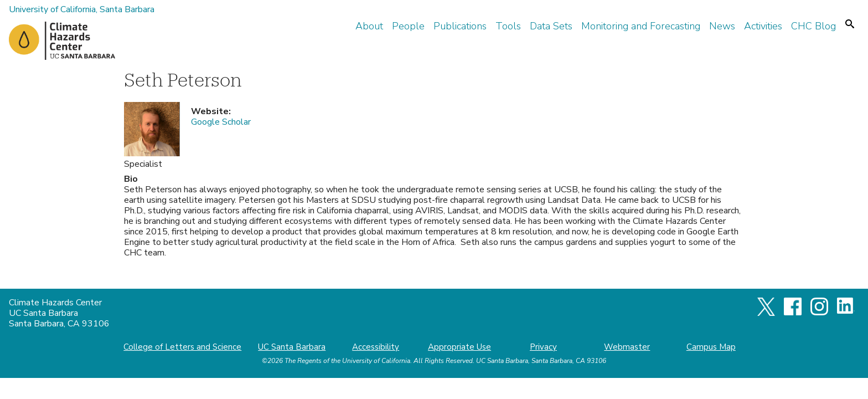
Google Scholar (221, 122)
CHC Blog (813, 26)
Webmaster (627, 347)
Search (850, 24)
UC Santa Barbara (292, 347)
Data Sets (551, 26)
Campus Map (711, 347)
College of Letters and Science (182, 347)
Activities (763, 26)
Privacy (543, 347)
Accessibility (376, 347)
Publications (460, 26)
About (369, 26)
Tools (508, 26)
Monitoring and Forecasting (641, 26)
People (408, 26)
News (722, 26)
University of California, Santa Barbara (82, 9)
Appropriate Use (459, 347)
